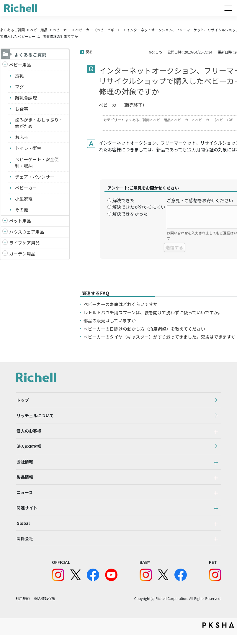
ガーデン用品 (22, 255)
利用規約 (23, 607)
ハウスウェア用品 (27, 233)
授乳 (19, 76)
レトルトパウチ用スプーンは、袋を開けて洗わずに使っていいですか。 (154, 312)
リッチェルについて (34, 417)
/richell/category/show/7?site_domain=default (5, 233)
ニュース (24, 498)
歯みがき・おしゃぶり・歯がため (39, 124)
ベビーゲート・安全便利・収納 (37, 164)
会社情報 (24, 466)
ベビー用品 (39, 30)
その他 (22, 211)
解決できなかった (130, 214)
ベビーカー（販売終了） (123, 105)
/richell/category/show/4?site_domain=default (5, 223)
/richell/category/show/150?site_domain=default (5, 256)
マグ (19, 87)
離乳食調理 (26, 98)
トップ (22, 401)
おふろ (22, 138)
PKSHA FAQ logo (218, 634)
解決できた (123, 200)
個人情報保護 (45, 607)
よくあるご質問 (12, 30)
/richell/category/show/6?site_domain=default (5, 245)
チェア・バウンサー (35, 178)
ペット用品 (20, 222)
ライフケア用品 (25, 244)
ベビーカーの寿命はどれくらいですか (121, 304)
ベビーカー (61, 30)
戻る (89, 52)
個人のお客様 (28, 433)
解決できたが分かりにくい (139, 207)
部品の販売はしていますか (110, 320)
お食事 (22, 109)
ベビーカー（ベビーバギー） (98, 30)
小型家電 (24, 200)
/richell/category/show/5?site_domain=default (5, 65)
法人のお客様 (28, 449)
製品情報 (24, 482)
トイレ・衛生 (28, 149)
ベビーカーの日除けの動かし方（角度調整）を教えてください (145, 329)
